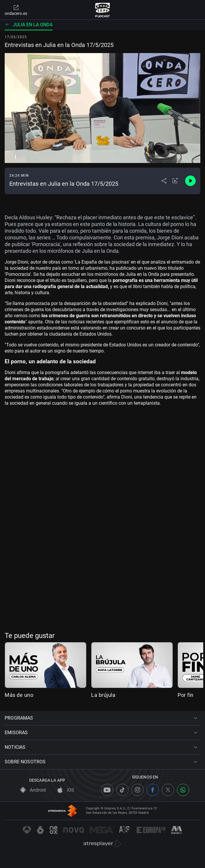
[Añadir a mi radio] (175, 181)
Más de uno (19, 695)
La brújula (103, 695)
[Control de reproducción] (190, 181)
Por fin (186, 695)
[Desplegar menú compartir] (164, 181)
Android (33, 790)
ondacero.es (16, 10)
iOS (66, 790)
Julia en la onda (29, 25)
